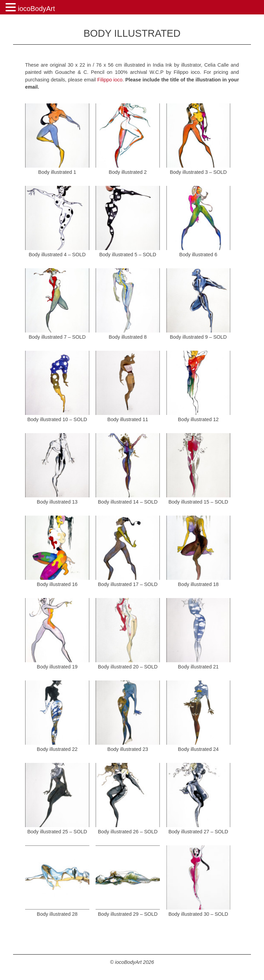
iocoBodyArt (36, 9)
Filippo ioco (110, 80)
